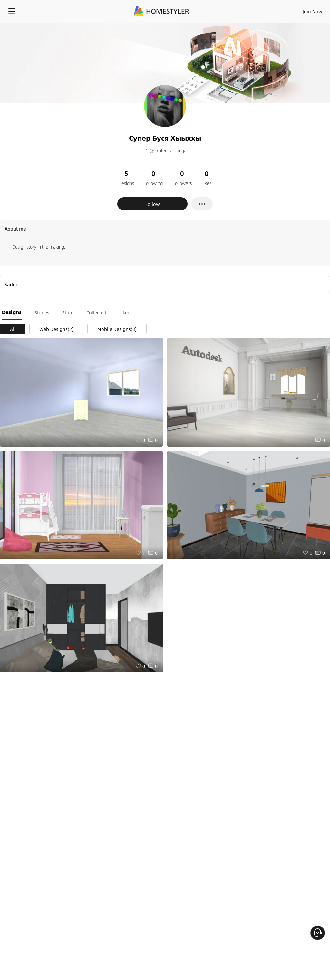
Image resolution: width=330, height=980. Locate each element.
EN (304, 10)
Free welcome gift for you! (247, 26)
